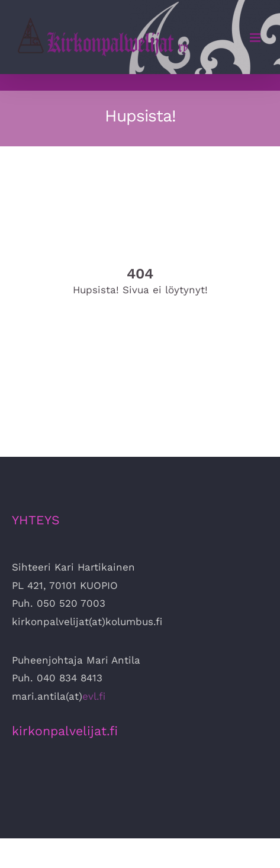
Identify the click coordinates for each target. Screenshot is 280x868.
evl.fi (94, 696)
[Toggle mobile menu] (256, 38)
